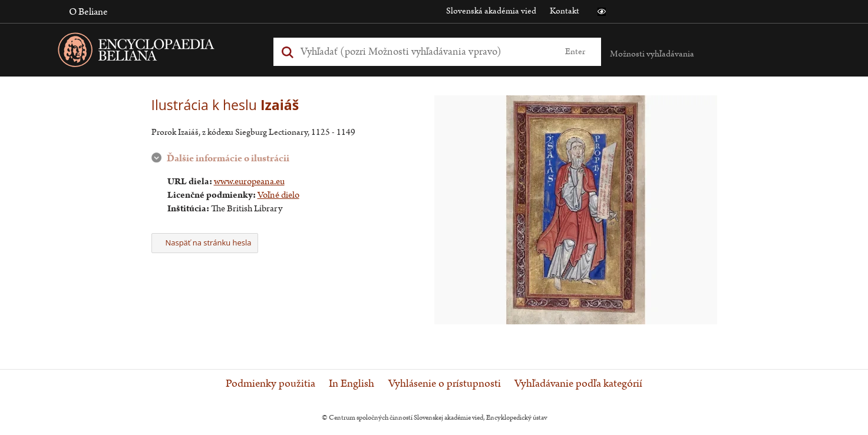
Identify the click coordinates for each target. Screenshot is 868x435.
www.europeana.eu (249, 182)
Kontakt (565, 11)
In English (352, 384)
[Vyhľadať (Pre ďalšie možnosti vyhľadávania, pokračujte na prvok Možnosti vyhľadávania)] (424, 52)
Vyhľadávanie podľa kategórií (578, 384)
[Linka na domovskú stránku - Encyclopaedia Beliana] (154, 52)
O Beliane (88, 12)
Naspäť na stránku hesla (205, 243)
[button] (602, 12)
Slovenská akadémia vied (491, 11)
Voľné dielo (278, 195)
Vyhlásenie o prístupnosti (445, 384)
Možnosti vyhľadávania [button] (652, 54)
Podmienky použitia (270, 384)
